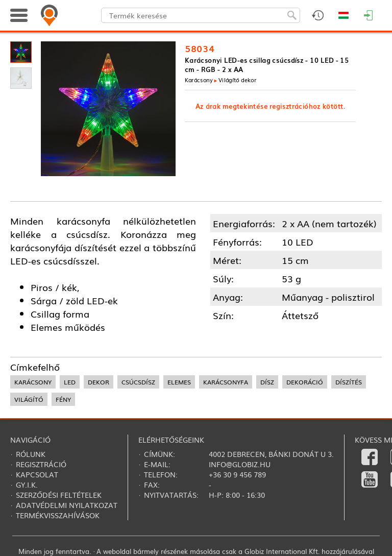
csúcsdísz (138, 382)
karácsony (33, 382)
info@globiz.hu (240, 464)
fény (63, 399)
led (70, 382)
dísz (267, 382)
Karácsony (199, 80)
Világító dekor (237, 80)
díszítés (349, 382)
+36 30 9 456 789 (237, 474)
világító (29, 399)
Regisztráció (41, 464)
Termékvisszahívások (58, 515)
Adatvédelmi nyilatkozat (67, 505)
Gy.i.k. (27, 485)
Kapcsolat (37, 474)
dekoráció (305, 382)
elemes (179, 382)
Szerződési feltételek (59, 495)
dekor (99, 382)
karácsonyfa (226, 382)
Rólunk (31, 454)
